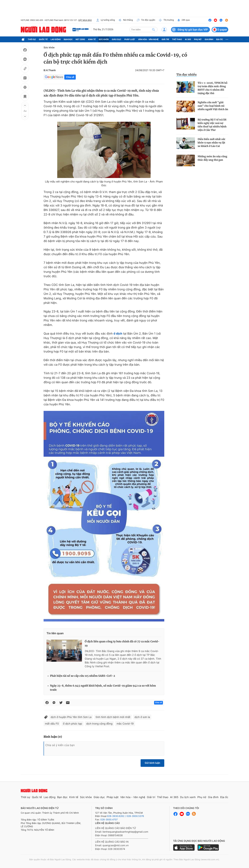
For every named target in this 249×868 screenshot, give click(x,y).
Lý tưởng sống (105, 20)
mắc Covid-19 (125, 724)
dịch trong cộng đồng (99, 724)
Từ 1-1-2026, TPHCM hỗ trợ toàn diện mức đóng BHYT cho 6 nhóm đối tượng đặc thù (213, 88)
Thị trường (166, 20)
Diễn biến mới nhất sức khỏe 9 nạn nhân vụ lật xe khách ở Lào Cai (211, 143)
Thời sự (32, 39)
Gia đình (209, 39)
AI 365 (188, 39)
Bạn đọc (68, 39)
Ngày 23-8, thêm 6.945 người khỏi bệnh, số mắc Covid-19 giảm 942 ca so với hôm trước (103, 688)
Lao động (56, 39)
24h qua (183, 20)
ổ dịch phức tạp (72, 724)
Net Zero (80, 39)
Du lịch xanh (188, 797)
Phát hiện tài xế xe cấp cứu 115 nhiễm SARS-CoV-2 (82, 676)
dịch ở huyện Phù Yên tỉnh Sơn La (71, 717)
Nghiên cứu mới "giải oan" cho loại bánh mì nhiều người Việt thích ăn (213, 106)
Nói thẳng (126, 20)
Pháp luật (130, 39)
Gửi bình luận (152, 763)
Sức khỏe (104, 39)
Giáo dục (117, 39)
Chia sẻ (70, 77)
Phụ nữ (198, 39)
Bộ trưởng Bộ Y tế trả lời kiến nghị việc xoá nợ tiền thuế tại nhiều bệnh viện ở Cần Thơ (212, 125)
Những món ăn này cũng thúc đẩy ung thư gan (212, 158)
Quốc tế (43, 39)
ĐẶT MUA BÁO (85, 20)
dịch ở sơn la (142, 717)
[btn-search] (154, 30)
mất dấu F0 (52, 724)
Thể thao (177, 39)
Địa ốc (220, 39)
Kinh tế (92, 39)
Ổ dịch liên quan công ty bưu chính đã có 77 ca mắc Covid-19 (122, 644)
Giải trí (165, 39)
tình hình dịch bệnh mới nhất (113, 717)
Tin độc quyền (146, 20)
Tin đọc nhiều (186, 75)
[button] (25, 105)
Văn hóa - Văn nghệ (148, 39)
